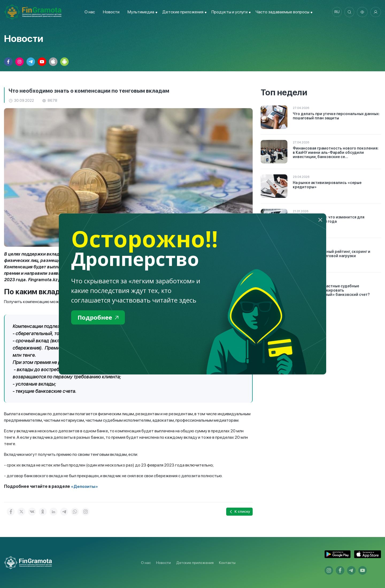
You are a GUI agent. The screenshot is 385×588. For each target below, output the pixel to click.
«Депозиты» (85, 486)
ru (336, 12)
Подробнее (99, 318)
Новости (110, 12)
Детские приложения (195, 563)
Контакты (227, 563)
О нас (89, 12)
